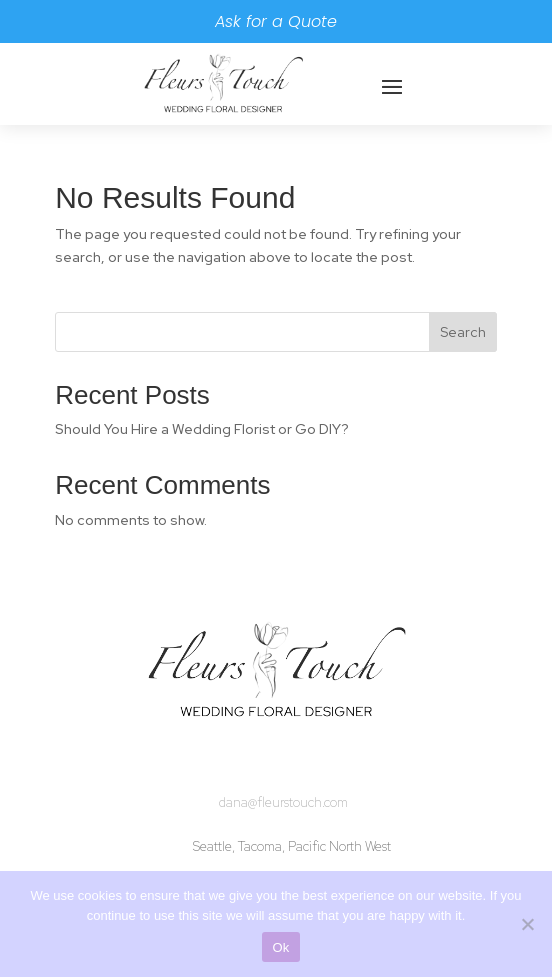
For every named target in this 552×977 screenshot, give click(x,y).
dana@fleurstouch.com (283, 802)
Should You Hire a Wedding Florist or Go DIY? (202, 429)
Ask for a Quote (276, 21)
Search (463, 332)
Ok (280, 947)
